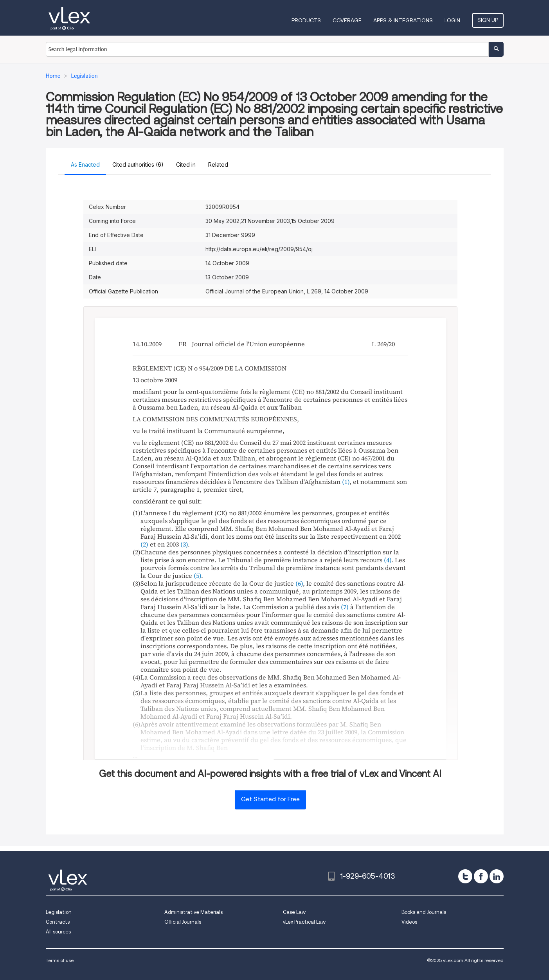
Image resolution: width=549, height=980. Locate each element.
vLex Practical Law (304, 922)
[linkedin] (497, 876)
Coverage (347, 20)
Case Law (294, 912)
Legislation (59, 912)
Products (306, 20)
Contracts (58, 922)
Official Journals (183, 922)
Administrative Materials (193, 912)
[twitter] (465, 876)
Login (452, 20)
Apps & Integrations (403, 20)
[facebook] (481, 876)
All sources (58, 932)
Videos (409, 922)
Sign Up (488, 20)
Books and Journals (424, 912)
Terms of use (60, 960)
